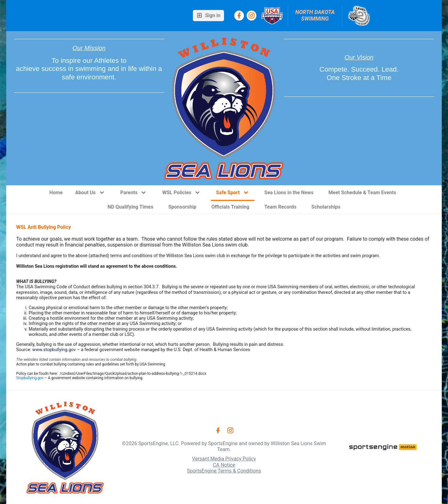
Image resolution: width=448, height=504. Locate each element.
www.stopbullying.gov (54, 350)
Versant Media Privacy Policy (224, 459)
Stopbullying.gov (30, 378)
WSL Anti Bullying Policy (44, 227)
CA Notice (224, 465)
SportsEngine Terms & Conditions (224, 471)
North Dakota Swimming (316, 15)
